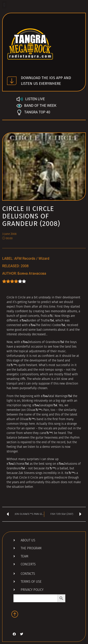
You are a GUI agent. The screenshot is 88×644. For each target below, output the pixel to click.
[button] (4, 5)
